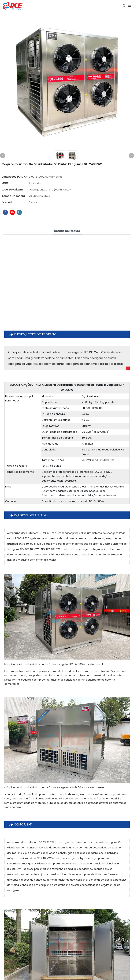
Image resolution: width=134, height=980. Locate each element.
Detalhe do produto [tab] (67, 231)
